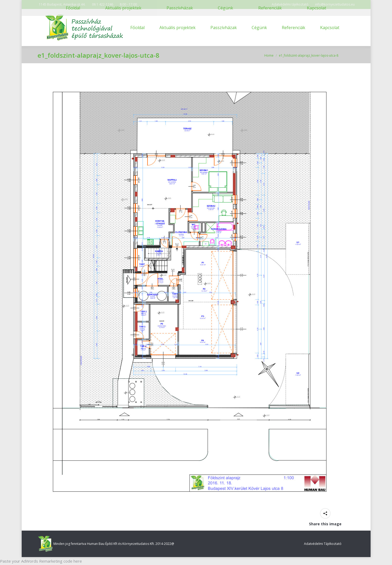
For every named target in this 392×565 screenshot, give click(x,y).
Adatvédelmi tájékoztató (290, 4)
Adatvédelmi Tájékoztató (323, 544)
